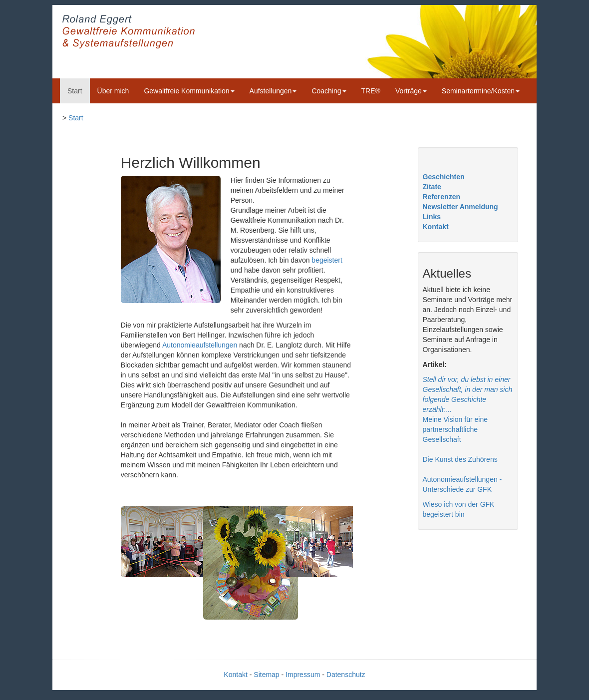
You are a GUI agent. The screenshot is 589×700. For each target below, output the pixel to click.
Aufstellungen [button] (273, 91)
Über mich (113, 91)
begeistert (327, 260)
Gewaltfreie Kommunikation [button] (189, 91)
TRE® (371, 91)
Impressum (303, 675)
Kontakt (436, 227)
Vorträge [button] (411, 91)
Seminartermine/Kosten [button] (481, 91)
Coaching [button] (329, 91)
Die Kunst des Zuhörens (460, 459)
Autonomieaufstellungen (200, 345)
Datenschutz (346, 675)
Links (432, 217)
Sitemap (266, 675)
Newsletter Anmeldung (460, 207)
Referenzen (442, 197)
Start (75, 91)
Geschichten (444, 177)
